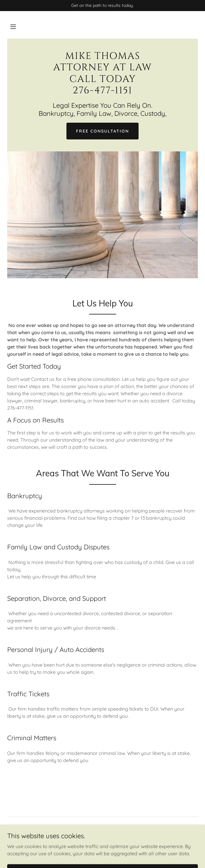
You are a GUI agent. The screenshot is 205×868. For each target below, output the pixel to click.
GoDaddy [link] (99, 848)
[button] (13, 27)
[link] (103, 92)
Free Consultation (103, 131)
